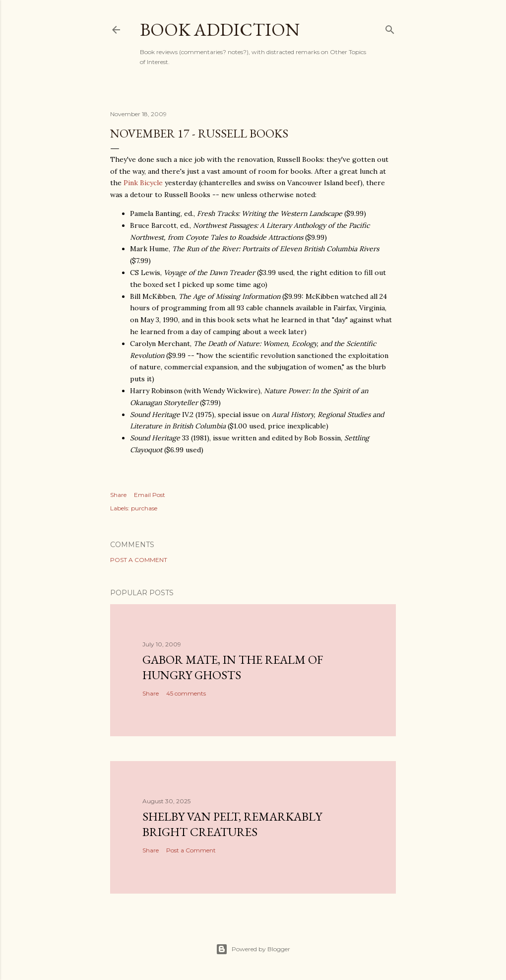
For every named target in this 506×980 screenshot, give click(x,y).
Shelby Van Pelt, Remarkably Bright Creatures (232, 824)
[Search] (390, 28)
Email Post (150, 495)
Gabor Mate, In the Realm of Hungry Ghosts (233, 667)
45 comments (186, 693)
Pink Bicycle (143, 183)
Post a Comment (139, 560)
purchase (144, 508)
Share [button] (118, 495)
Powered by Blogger (253, 949)
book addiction (220, 30)
